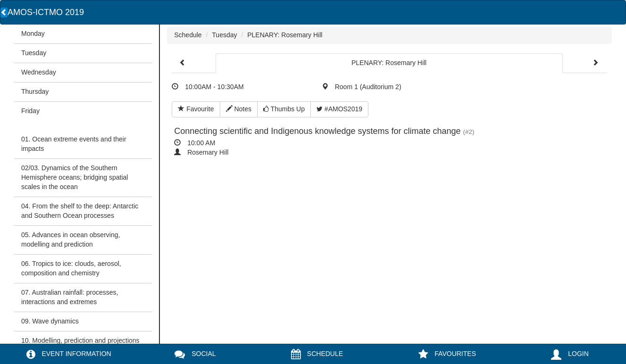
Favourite (196, 109)
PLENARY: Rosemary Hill (285, 35)
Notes (239, 109)
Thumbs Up (284, 109)
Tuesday (34, 53)
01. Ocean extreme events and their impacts (74, 144)
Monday (33, 33)
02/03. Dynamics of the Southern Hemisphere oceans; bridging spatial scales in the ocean (75, 177)
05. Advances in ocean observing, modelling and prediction (71, 240)
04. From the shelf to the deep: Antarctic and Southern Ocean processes (80, 211)
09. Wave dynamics (50, 321)
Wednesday (39, 72)
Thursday (35, 91)
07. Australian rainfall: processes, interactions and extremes (70, 297)
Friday (30, 111)
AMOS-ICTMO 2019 (46, 12)
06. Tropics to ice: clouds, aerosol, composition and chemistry (71, 268)
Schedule (188, 35)
